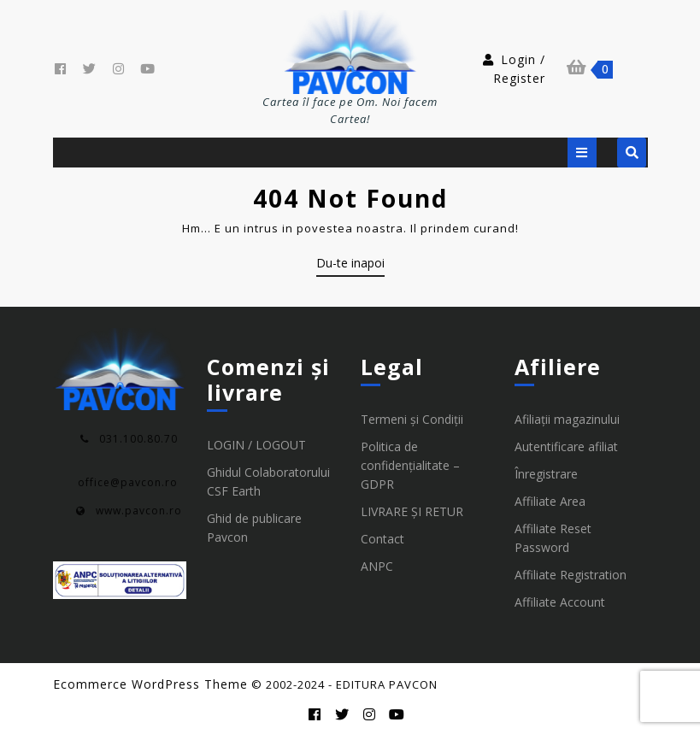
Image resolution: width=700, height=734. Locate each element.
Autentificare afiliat (566, 446)
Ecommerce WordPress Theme (150, 684)
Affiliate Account (560, 602)
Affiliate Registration (571, 575)
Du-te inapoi (350, 266)
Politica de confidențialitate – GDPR (410, 465)
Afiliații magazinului (567, 419)
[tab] (582, 153)
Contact (382, 539)
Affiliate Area (550, 501)
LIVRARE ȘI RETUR (412, 511)
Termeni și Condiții (412, 419)
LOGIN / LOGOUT (256, 445)
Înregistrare (546, 474)
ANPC (377, 566)
